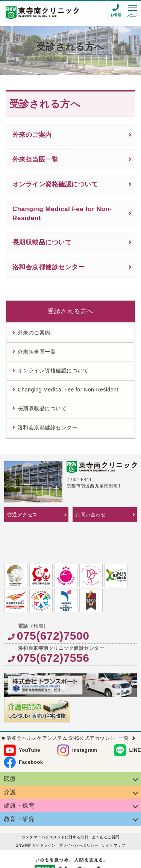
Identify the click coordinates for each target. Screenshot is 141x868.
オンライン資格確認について (55, 184)
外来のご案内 (32, 135)
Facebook (31, 728)
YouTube (30, 716)
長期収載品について (42, 242)
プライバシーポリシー (79, 811)
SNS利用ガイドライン (36, 811)
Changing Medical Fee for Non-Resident (62, 214)
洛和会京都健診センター (49, 267)
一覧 (124, 704)
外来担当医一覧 (35, 160)
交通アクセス (22, 515)
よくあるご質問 (105, 803)
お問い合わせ (90, 515)
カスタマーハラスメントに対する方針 (55, 803)
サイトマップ (113, 811)
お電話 (116, 15)
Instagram (85, 716)
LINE (135, 716)
